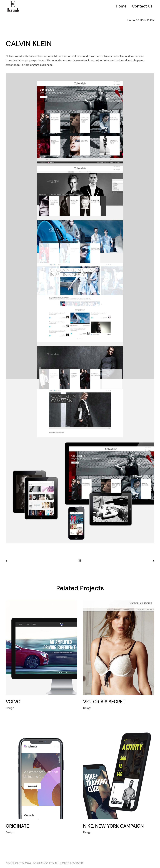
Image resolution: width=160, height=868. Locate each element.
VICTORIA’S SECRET (104, 702)
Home (131, 20)
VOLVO (13, 702)
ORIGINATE (17, 826)
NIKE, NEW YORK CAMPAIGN (113, 826)
